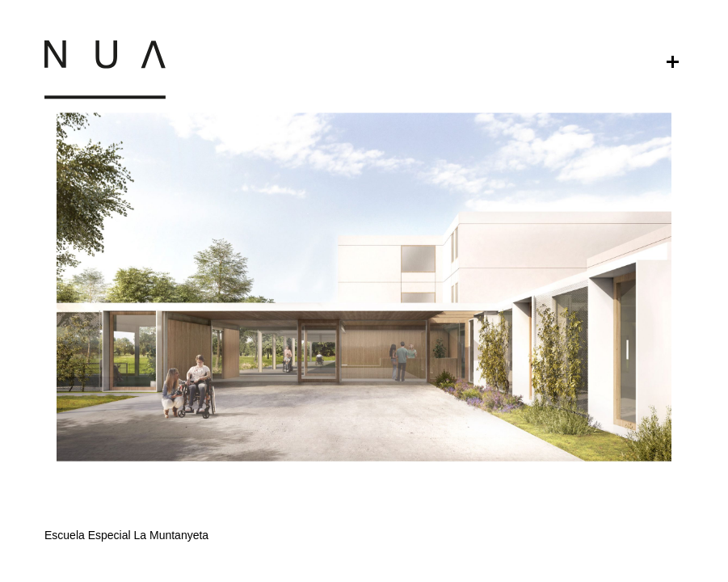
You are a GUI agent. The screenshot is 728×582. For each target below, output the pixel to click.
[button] (364, 436)
